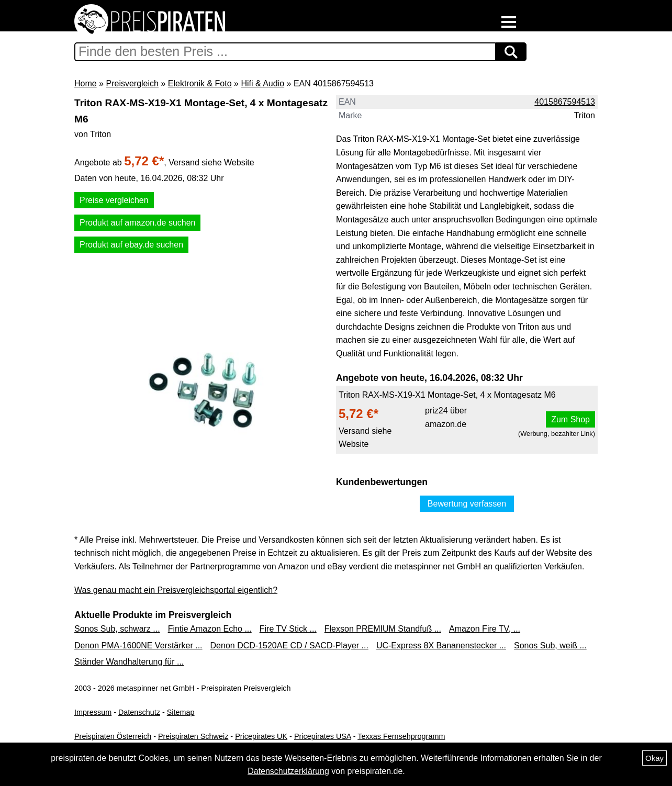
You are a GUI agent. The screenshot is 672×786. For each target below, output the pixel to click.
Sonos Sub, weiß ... (550, 645)
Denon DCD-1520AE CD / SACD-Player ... (289, 645)
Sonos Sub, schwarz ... (117, 629)
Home (86, 83)
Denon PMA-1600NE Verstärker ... (138, 645)
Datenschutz (139, 712)
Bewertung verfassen (467, 504)
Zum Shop (570, 419)
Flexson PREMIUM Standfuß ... (383, 629)
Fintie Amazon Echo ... (210, 629)
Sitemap (181, 712)
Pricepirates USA (323, 736)
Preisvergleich (132, 83)
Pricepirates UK (261, 736)
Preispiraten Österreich (113, 736)
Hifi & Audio (262, 83)
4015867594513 (565, 102)
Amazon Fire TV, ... (485, 629)
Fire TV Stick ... (288, 629)
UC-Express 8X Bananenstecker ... (441, 645)
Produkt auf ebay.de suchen (131, 245)
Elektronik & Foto (200, 83)
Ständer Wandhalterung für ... (129, 662)
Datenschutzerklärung (288, 771)
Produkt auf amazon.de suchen (137, 223)
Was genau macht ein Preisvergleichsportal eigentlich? (176, 590)
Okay (654, 758)
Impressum (93, 712)
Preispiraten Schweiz (193, 736)
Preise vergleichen (114, 200)
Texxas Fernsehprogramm (401, 736)
